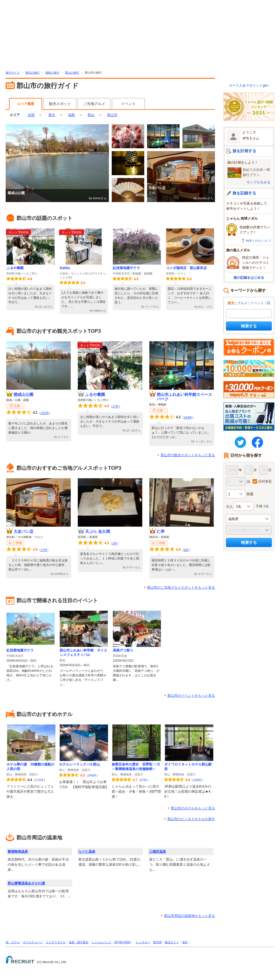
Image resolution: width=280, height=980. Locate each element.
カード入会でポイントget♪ (249, 85)
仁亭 (161, 531)
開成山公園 (23, 394)
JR (116, 942)
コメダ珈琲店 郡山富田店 (186, 268)
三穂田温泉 (158, 852)
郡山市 (112, 115)
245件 (92, 775)
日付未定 (265, 481)
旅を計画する (244, 151)
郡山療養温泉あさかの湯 (26, 883)
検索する (249, 326)
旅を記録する (244, 193)
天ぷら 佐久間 (98, 531)
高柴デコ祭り (123, 650)
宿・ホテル (13, 942)
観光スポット (60, 104)
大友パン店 (23, 531)
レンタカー (143, 942)
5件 (186, 550)
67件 (144, 780)
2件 (115, 543)
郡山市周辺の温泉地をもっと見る (189, 916)
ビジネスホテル (56, 942)
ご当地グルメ (94, 104)
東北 (52, 115)
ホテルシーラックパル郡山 (79, 764)
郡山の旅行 (72, 73)
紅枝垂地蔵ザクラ (126, 268)
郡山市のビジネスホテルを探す (191, 819)
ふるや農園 (15, 268)
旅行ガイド (13, 73)
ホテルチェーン (33, 942)
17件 (116, 406)
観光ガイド (172, 942)
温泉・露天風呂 (79, 942)
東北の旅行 (33, 73)
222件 (45, 413)
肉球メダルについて (259, 241)
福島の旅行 (52, 73)
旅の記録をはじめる (249, 278)
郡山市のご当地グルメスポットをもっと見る (181, 587)
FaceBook (257, 442)
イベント (128, 104)
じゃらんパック (102, 942)
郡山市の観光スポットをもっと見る (188, 455)
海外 (185, 942)
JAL (121, 942)
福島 (72, 115)
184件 (188, 417)
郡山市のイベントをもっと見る (191, 696)
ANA (127, 942)
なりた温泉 (87, 852)
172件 (39, 780)
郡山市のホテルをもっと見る (193, 808)
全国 (31, 115)
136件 (197, 780)
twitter (240, 442)
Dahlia (65, 268)
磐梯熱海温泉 (18, 852)
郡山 (91, 115)
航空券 (158, 942)
